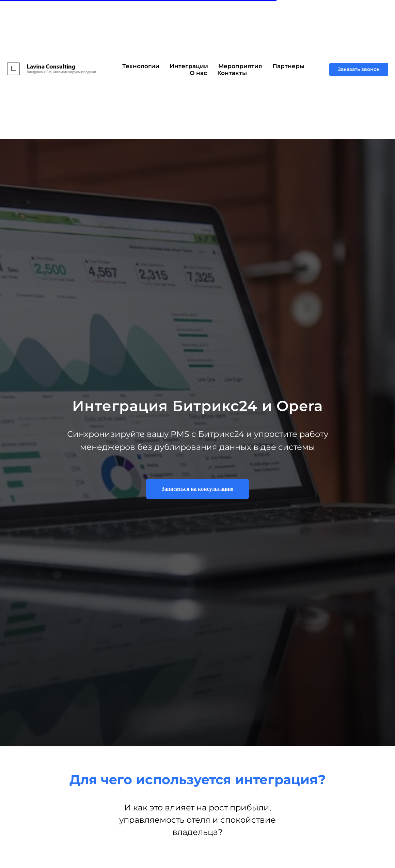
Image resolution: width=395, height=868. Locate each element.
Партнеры (288, 66)
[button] (359, 70)
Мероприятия (240, 66)
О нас (198, 73)
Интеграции (189, 66)
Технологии (141, 66)
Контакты (232, 73)
